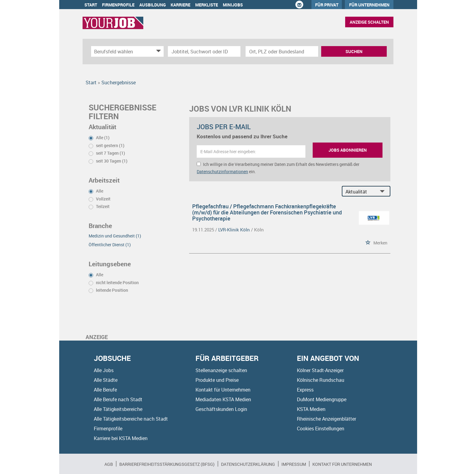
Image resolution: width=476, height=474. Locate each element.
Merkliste (207, 5)
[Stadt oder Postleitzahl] (282, 51)
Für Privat (327, 5)
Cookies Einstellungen (321, 429)
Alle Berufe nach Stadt (118, 399)
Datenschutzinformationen (222, 171)
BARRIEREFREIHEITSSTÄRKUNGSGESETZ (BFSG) (167, 464)
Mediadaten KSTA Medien (223, 399)
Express (305, 390)
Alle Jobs (104, 370)
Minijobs (233, 5)
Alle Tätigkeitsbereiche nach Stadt (131, 419)
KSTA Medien (311, 409)
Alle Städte (106, 380)
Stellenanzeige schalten (221, 370)
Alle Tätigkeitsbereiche (118, 409)
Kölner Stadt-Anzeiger (320, 370)
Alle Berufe (105, 390)
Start (91, 5)
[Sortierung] (360, 192)
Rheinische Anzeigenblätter (326, 419)
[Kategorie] (121, 51)
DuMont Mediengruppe (322, 399)
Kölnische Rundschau (321, 380)
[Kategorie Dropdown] (158, 51)
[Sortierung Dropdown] (384, 192)
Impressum (294, 464)
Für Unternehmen (369, 5)
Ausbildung (153, 5)
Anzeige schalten (369, 22)
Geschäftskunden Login (221, 409)
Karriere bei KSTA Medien (121, 438)
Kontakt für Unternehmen (223, 390)
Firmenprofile (118, 5)
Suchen (354, 51)
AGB (109, 464)
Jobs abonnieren (348, 150)
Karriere (180, 5)
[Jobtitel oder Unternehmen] (204, 51)
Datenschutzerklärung (248, 464)
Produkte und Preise (217, 380)
